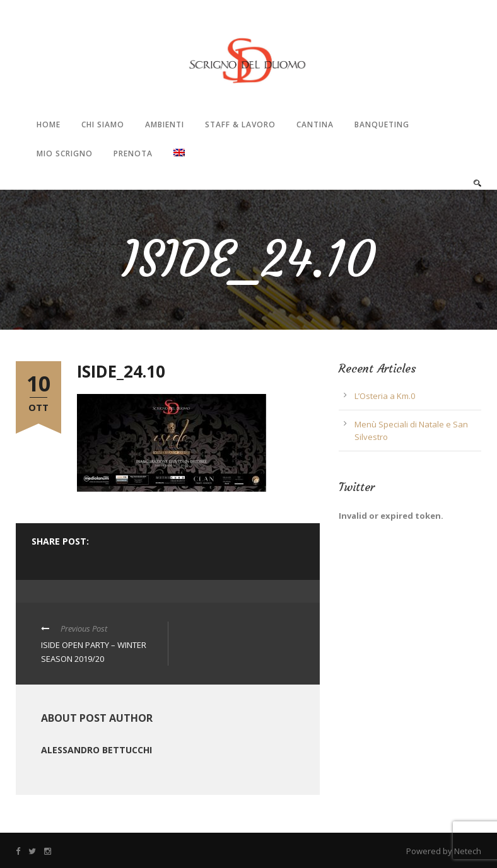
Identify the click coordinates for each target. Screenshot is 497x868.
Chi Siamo (103, 124)
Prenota (133, 153)
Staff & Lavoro (240, 124)
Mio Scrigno (65, 153)
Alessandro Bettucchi (96, 750)
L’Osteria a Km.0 (385, 396)
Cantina (315, 124)
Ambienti (165, 124)
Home (49, 124)
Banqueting (382, 124)
